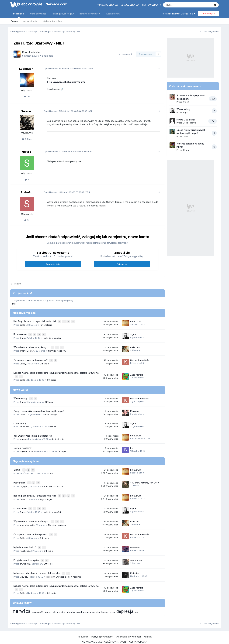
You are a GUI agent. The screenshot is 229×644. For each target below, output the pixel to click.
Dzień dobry (20, 420)
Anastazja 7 (25, 423)
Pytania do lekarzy (107, 5)
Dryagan (24, 482)
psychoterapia (84, 603)
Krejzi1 (186, 102)
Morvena (135, 408)
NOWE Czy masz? (186, 120)
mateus (23, 436)
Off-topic (44, 362)
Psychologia (46, 324)
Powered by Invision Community (114, 638)
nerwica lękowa (100, 603)
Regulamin (83, 628)
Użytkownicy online (52, 21)
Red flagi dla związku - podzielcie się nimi (35, 321)
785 (27, 96)
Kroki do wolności (52, 337)
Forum (14, 21)
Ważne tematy (113, 14)
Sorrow (26, 111)
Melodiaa (135, 565)
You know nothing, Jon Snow (145, 479)
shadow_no (136, 553)
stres (112, 603)
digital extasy (26, 448)
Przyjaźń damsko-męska (26, 553)
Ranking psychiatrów (90, 14)
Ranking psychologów (63, 14)
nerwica (22, 602)
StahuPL (26, 192)
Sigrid (23, 337)
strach (48, 603)
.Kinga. (186, 150)
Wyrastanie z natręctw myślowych (32, 346)
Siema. (17, 466)
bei (132, 445)
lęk (54, 603)
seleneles (135, 541)
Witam (53, 423)
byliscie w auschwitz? (25, 541)
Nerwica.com (56, 4)
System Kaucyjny (23, 445)
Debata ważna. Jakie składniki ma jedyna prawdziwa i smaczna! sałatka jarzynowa (56, 371)
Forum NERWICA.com (52, 482)
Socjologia (48, 56)
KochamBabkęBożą (140, 358)
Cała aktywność (38, 14)
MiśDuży (24, 569)
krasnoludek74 (27, 349)
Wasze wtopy (21, 396)
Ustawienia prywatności (128, 628)
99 (27, 220)
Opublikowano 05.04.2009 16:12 (66, 111)
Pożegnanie (20, 479)
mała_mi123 (136, 346)
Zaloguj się (122, 264)
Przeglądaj (19, 15)
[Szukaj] (179, 5)
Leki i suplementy (152, 5)
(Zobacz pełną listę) (63, 301)
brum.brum (136, 321)
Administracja (30, 21)
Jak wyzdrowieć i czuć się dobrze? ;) (33, 432)
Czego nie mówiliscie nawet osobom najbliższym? (39, 408)
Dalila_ (23, 324)
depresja (125, 603)
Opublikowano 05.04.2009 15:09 (67, 69)
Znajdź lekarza (130, 5)
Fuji (14, 304)
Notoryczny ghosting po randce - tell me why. (37, 565)
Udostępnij (125, 54)
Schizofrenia (58, 436)
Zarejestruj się (208, 14)
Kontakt (148, 628)
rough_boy (25, 544)
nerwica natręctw (66, 603)
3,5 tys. (27, 139)
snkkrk (26, 152)
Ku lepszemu (20, 334)
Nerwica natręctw (57, 349)
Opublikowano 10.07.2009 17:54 (65, 192)
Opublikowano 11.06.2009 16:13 (66, 152)
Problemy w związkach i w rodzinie (64, 569)
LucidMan (35, 52)
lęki (137, 603)
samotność (38, 603)
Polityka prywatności (102, 628)
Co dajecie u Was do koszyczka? (31, 358)
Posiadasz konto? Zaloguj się (178, 14)
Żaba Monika (137, 372)
